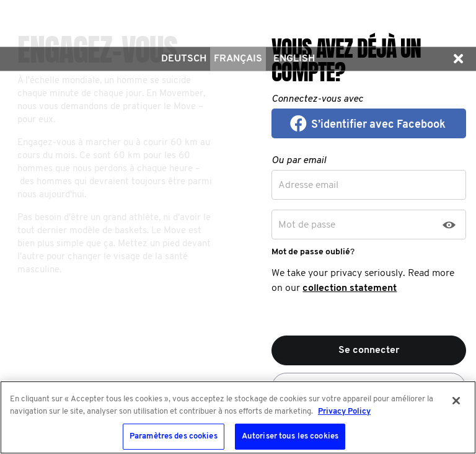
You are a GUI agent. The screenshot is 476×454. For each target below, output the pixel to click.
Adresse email (308, 185)
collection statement (350, 288)
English (294, 59)
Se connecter (369, 350)
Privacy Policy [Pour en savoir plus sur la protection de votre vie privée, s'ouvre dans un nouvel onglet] (344, 412)
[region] (238, 417)
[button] (458, 59)
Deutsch (184, 59)
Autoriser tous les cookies (290, 436)
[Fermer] (456, 401)
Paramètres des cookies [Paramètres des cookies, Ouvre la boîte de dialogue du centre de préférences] (174, 436)
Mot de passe (307, 225)
